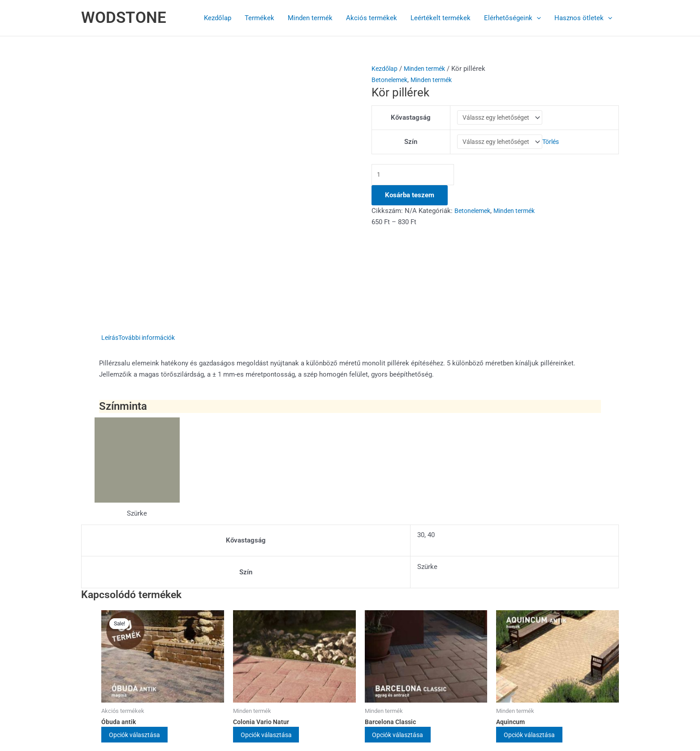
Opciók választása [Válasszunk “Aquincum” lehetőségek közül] (537, 637)
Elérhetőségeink (512, 18)
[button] (537, 18)
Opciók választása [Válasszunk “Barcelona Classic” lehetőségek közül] (406, 637)
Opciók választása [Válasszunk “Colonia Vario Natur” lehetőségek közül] (274, 637)
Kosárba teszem (410, 201)
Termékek (259, 18)
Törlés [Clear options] (555, 146)
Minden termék (310, 18)
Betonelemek (391, 80)
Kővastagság (409, 119)
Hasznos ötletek (583, 18)
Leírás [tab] (110, 239)
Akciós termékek (372, 18)
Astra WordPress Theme (416, 712)
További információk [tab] (150, 239)
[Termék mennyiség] (416, 180)
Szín (409, 146)
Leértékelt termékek (441, 18)
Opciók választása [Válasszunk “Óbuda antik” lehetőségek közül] (142, 637)
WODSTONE (124, 18)
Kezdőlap (218, 18)
